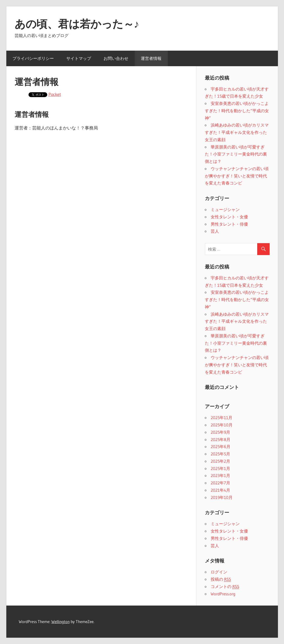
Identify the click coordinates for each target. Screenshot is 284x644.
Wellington (61, 621)
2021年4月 (220, 490)
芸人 (215, 231)
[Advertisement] (101, 173)
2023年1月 (220, 475)
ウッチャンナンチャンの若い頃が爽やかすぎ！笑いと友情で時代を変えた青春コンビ (237, 176)
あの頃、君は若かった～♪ (77, 24)
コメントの (225, 587)
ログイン (219, 572)
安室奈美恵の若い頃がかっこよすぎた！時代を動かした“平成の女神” (237, 111)
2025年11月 (222, 418)
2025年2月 (220, 461)
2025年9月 (220, 432)
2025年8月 (221, 439)
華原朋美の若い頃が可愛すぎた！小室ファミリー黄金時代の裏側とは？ (236, 154)
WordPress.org (223, 594)
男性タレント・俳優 (229, 224)
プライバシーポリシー (33, 58)
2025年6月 (221, 446)
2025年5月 (220, 454)
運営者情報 (151, 58)
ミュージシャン (225, 209)
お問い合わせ (116, 58)
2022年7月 (220, 483)
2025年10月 (222, 425)
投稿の (221, 579)
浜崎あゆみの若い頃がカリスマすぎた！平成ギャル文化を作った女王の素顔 (237, 132)
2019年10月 (222, 497)
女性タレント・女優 (229, 217)
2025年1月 (220, 468)
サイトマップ (79, 58)
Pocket (55, 94)
